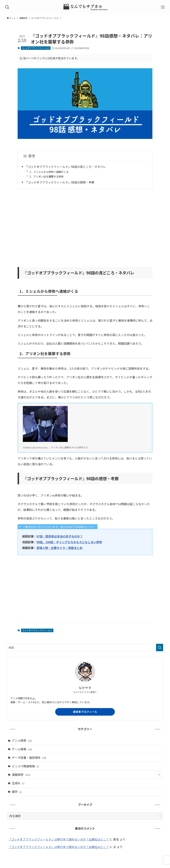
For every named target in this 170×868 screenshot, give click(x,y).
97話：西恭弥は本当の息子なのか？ (60, 536)
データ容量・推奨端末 (29, 757)
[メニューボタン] (163, 7)
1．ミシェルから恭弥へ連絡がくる (49, 172)
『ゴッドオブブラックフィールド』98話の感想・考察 (60, 182)
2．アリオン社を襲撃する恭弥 (47, 176)
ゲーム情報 (22, 749)
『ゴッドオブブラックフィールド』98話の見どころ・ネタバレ (65, 167)
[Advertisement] (85, 226)
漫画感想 (87, 775)
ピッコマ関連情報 (26, 766)
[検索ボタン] (7, 7)
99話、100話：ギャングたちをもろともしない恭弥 (69, 542)
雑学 (17, 792)
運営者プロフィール (85, 712)
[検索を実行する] (160, 647)
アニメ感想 (22, 740)
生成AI (18, 783)
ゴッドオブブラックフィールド (36, 48)
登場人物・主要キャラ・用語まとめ (59, 548)
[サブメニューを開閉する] (159, 775)
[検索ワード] (85, 647)
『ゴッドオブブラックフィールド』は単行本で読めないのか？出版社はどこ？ (59, 839)
